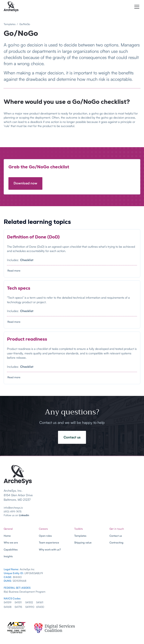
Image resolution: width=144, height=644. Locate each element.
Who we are (11, 542)
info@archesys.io (13, 508)
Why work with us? (50, 549)
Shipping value (83, 542)
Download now (25, 183)
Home (7, 536)
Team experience (49, 542)
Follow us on (16, 515)
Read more (14, 271)
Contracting (116, 542)
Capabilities (11, 549)
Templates (80, 536)
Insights (8, 556)
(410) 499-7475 (13, 511)
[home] (11, 7)
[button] (136, 7)
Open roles (45, 536)
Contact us (72, 437)
